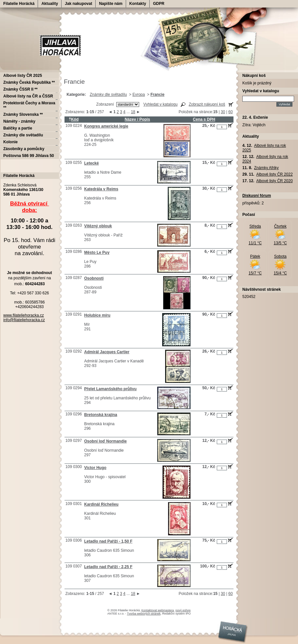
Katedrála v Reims (101, 189)
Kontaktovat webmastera (158, 610)
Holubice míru (97, 315)
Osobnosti (94, 278)
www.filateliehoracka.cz (24, 315)
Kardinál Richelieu (101, 504)
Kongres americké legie (106, 126)
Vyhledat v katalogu (160, 104)
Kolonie (10, 142)
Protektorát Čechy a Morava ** (29, 105)
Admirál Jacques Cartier (107, 352)
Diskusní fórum (257, 196)
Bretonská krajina (101, 415)
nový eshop (183, 610)
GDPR (159, 4)
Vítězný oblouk (98, 226)
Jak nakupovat (78, 4)
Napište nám (111, 4)
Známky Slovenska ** (23, 114)
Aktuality (50, 4)
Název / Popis (137, 119)
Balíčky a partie (18, 128)
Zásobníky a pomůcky (24, 149)
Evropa (139, 95)
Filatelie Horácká (19, 4)
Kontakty (138, 4)
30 (223, 112)
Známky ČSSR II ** (20, 89)
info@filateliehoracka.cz (24, 320)
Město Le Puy (97, 252)
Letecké (92, 163)
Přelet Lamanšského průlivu (110, 389)
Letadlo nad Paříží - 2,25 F (108, 567)
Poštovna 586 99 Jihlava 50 (29, 156)
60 (230, 112)
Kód (74, 119)
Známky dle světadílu (108, 95)
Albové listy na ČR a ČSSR (28, 96)
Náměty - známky (19, 121)
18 (133, 112)
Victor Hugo (95, 468)
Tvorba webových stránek (144, 614)
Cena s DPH (204, 119)
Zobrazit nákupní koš (207, 104)
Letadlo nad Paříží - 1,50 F (108, 541)
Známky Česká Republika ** (29, 82)
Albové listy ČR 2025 (23, 76)
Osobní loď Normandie (105, 441)
